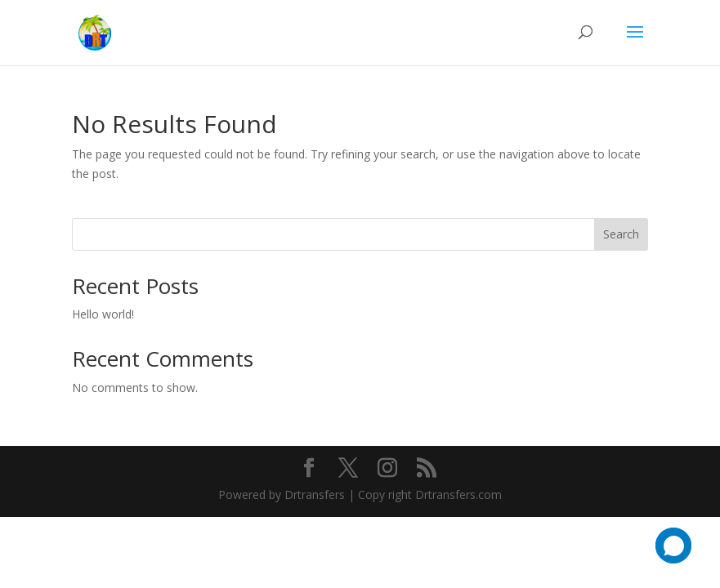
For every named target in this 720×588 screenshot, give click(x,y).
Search (621, 234)
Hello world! (103, 314)
